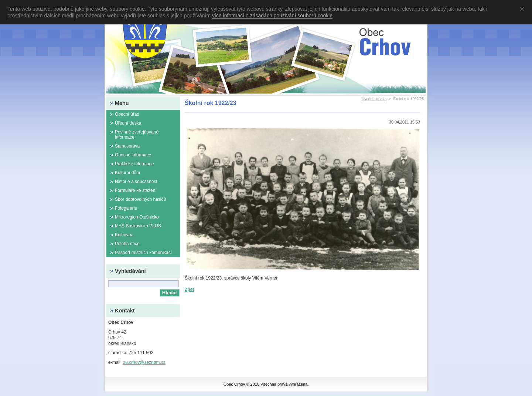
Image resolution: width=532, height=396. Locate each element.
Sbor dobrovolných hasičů (140, 199)
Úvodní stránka (374, 99)
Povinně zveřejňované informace (137, 135)
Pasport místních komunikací (143, 253)
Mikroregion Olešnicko (137, 217)
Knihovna (124, 235)
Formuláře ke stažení (136, 190)
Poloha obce (127, 244)
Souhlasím (524, 9)
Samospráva (127, 146)
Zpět (189, 290)
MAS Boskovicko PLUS (138, 226)
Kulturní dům (127, 173)
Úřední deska (128, 123)
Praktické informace (134, 164)
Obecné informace (133, 155)
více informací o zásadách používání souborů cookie (272, 16)
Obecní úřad (127, 114)
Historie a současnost (136, 182)
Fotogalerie (126, 208)
